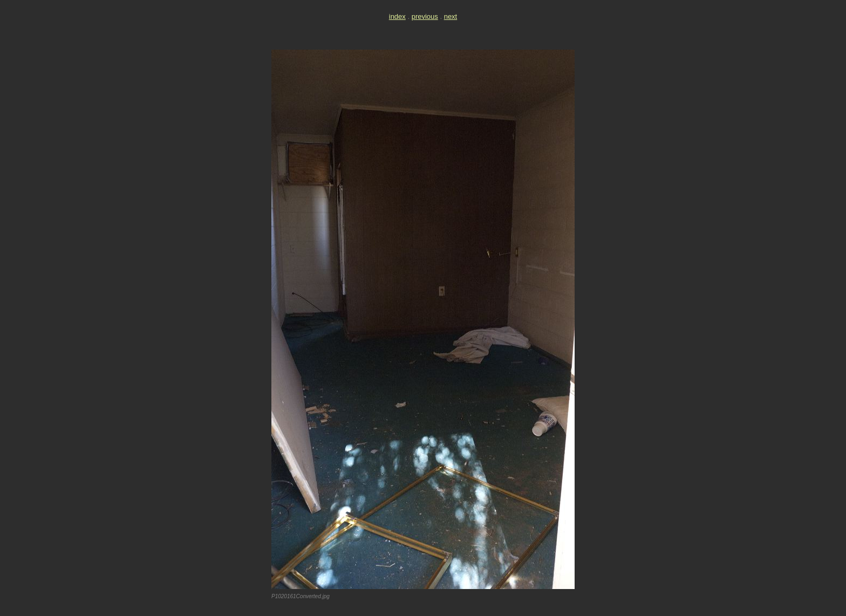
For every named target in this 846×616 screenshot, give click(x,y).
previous (425, 16)
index (397, 16)
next (451, 16)
